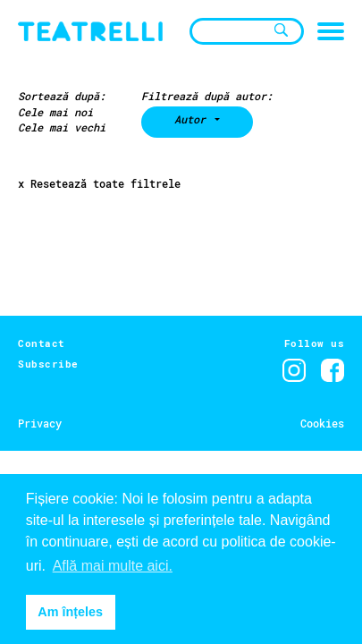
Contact (42, 343)
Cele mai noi (55, 112)
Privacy (40, 423)
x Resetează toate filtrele (99, 183)
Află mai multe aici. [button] (113, 566)
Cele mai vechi (62, 127)
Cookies (322, 423)
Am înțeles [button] (70, 612)
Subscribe (48, 364)
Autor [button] (193, 119)
